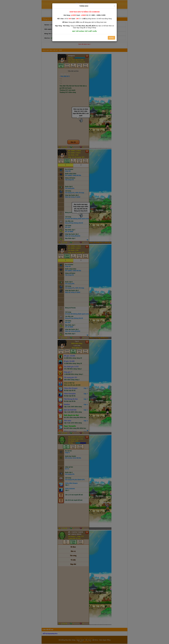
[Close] (114, 6)
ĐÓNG (111, 38)
